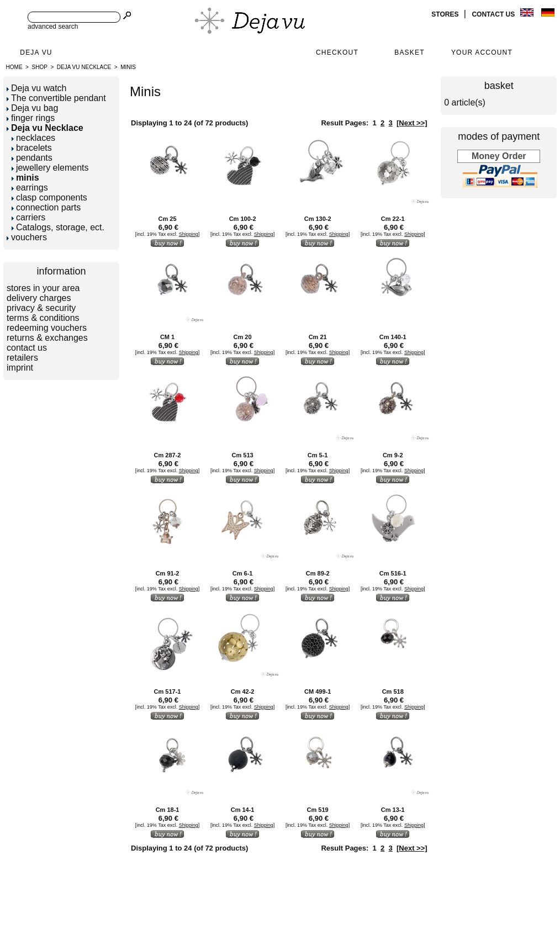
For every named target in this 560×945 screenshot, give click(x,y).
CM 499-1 (318, 691)
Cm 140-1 (393, 337)
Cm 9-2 (393, 455)
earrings (30, 188)
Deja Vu (36, 52)
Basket (410, 52)
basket (499, 86)
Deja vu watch (37, 88)
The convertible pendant (56, 98)
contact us (494, 14)
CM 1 (167, 337)
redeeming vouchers (47, 328)
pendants (32, 158)
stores (446, 14)
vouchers (27, 237)
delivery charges (39, 298)
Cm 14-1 (243, 810)
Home (14, 67)
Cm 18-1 (168, 810)
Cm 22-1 (393, 219)
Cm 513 (243, 455)
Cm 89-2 (318, 573)
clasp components (49, 197)
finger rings (31, 118)
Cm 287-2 (168, 455)
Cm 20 (243, 337)
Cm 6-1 (243, 573)
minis (128, 67)
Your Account (482, 52)
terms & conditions (43, 318)
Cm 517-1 (168, 691)
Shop (40, 67)
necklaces (33, 138)
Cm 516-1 (393, 573)
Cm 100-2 (243, 219)
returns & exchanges (47, 338)
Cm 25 (168, 219)
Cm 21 (318, 337)
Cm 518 (393, 691)
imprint (20, 368)
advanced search (53, 27)
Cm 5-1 (318, 455)
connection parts (46, 207)
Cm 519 (318, 810)
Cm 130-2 (318, 219)
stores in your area (43, 288)
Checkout (337, 52)
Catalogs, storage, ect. (58, 227)
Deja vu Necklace (84, 67)
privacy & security (41, 308)
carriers (28, 217)
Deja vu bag (32, 108)
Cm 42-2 (243, 691)
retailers (22, 358)
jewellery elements (50, 168)
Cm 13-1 (393, 810)
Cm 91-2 (168, 573)
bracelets (32, 148)
